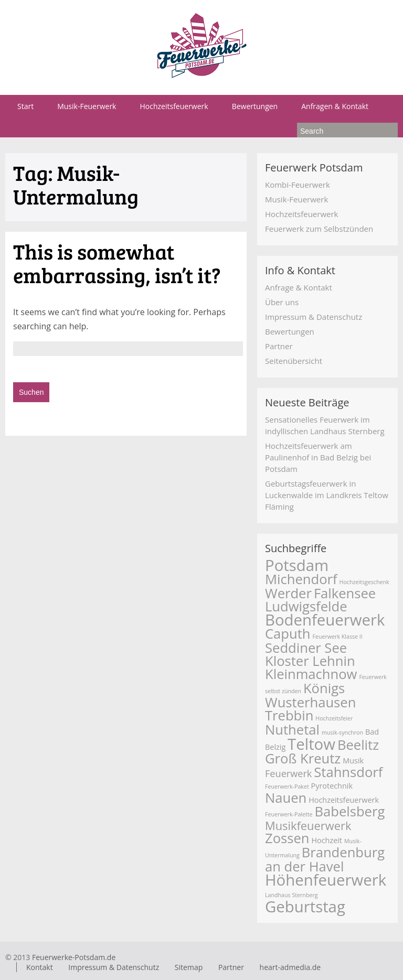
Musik (353, 761)
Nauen (286, 798)
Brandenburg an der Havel (325, 859)
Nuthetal (292, 730)
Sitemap (189, 967)
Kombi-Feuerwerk (298, 185)
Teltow (311, 744)
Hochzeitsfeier (334, 718)
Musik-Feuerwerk (87, 106)
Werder (288, 593)
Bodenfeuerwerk (325, 620)
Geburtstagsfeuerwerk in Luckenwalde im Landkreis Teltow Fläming (327, 495)
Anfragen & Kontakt (335, 106)
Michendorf (301, 579)
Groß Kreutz (303, 758)
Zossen (287, 838)
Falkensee (345, 593)
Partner (279, 346)
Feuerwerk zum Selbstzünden (319, 229)
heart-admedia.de (290, 967)
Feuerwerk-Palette (289, 814)
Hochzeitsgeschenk (364, 582)
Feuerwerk (288, 773)
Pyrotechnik (332, 786)
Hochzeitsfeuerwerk (174, 106)
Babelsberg (349, 811)
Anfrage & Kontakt (299, 287)
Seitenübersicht (294, 361)
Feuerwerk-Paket (287, 787)
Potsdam (297, 565)
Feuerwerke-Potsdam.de (74, 957)
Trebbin (289, 715)
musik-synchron (342, 733)
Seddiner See (306, 648)
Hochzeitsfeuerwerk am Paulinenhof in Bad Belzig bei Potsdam (318, 457)
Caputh (288, 634)
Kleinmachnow (311, 674)
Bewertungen (255, 106)
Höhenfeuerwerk (326, 880)
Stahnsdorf (348, 772)
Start (25, 106)
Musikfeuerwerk (308, 826)
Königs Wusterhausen (310, 695)
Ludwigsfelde (306, 606)
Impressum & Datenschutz (314, 317)
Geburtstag (305, 907)
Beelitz (358, 745)
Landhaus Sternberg (291, 895)
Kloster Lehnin (310, 661)
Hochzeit (327, 840)
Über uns (282, 302)
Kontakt (40, 967)
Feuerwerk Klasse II (337, 637)
